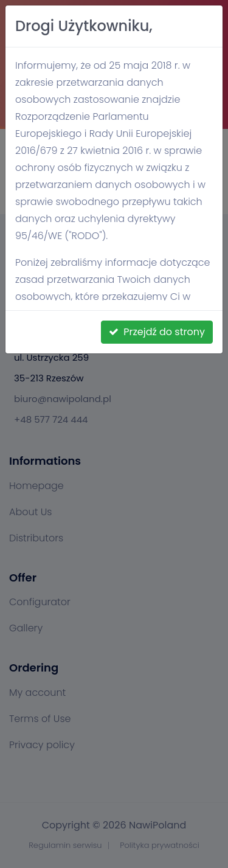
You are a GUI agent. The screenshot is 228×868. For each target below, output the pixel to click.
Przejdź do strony (157, 332)
